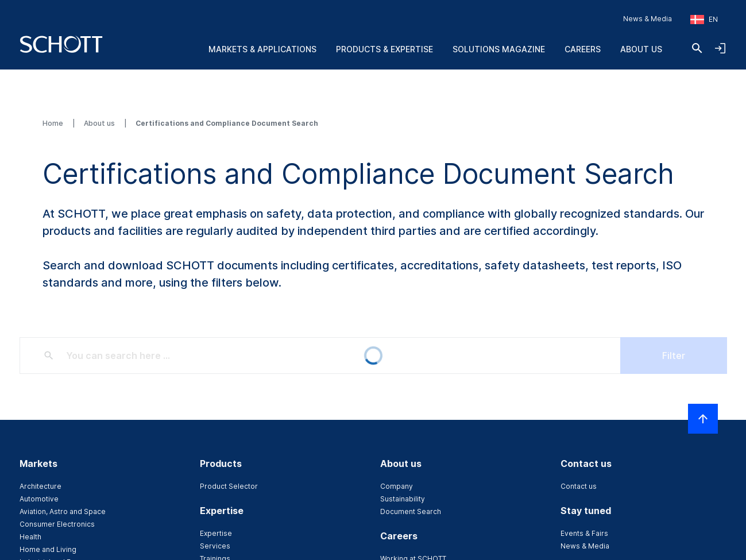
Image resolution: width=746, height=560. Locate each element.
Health (30, 537)
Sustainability (403, 499)
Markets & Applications (262, 49)
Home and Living (48, 549)
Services (215, 546)
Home (54, 123)
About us (641, 49)
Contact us (579, 486)
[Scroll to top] (703, 419)
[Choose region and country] (704, 20)
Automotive (39, 499)
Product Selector (229, 486)
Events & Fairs (584, 533)
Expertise (216, 533)
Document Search (411, 511)
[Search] (697, 48)
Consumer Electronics (57, 524)
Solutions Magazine (499, 49)
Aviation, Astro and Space (63, 511)
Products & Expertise (384, 49)
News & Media (648, 19)
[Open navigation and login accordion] (720, 48)
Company (397, 486)
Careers (583, 49)
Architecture (40, 486)
